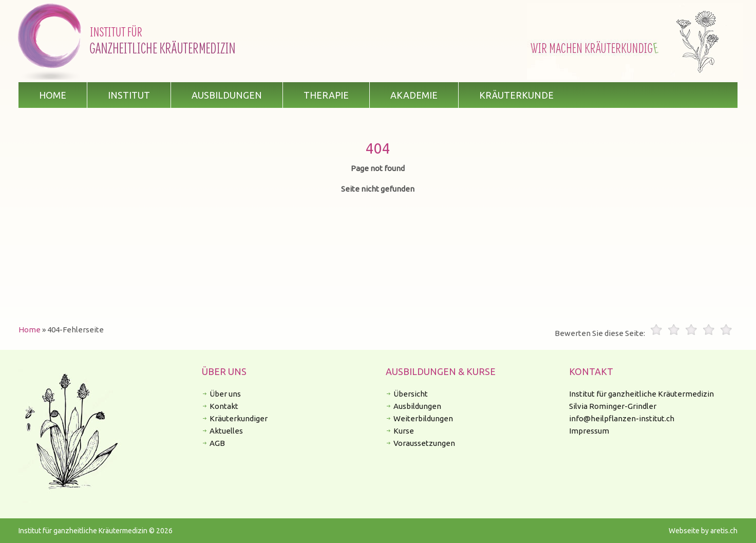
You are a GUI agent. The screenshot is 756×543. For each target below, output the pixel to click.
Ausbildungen (227, 95)
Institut (129, 95)
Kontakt (224, 406)
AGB (217, 443)
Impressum (589, 431)
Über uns (225, 394)
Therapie (326, 95)
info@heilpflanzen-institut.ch (622, 418)
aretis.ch (724, 531)
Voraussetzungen (424, 443)
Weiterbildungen (423, 418)
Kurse (404, 431)
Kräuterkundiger (239, 418)
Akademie (414, 95)
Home (53, 95)
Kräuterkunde (516, 95)
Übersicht (411, 394)
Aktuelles (226, 431)
